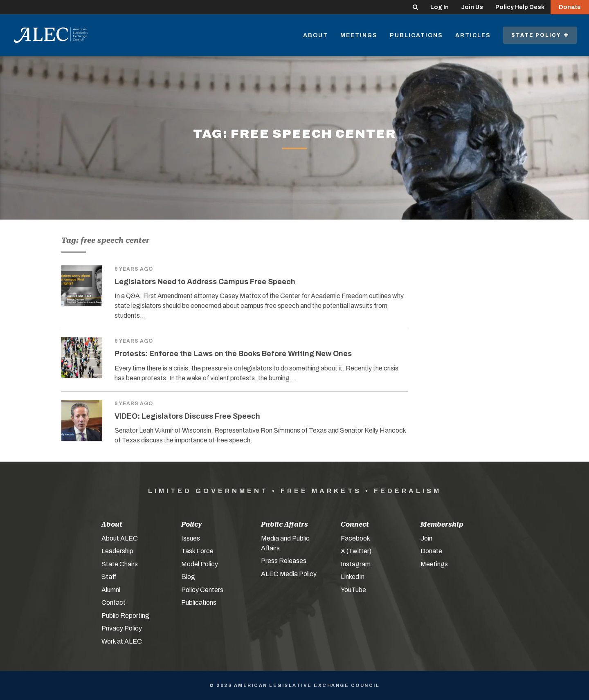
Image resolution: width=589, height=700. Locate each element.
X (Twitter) (356, 551)
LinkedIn (353, 577)
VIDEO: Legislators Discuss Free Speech (187, 416)
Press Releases (284, 561)
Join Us (472, 7)
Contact (114, 602)
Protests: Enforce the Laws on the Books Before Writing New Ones (233, 354)
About (316, 35)
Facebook (355, 538)
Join (426, 538)
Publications (416, 35)
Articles (473, 35)
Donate (570, 7)
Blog (188, 577)
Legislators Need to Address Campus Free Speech (205, 282)
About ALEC (120, 538)
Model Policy (200, 564)
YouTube (353, 590)
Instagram (356, 564)
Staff (109, 577)
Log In (440, 7)
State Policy (540, 35)
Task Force (197, 551)
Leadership (117, 551)
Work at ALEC (122, 641)
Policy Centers (202, 590)
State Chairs (120, 564)
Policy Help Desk (520, 7)
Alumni (111, 590)
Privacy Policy (122, 628)
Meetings (359, 35)
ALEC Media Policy (289, 574)
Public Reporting (125, 616)
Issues (191, 538)
